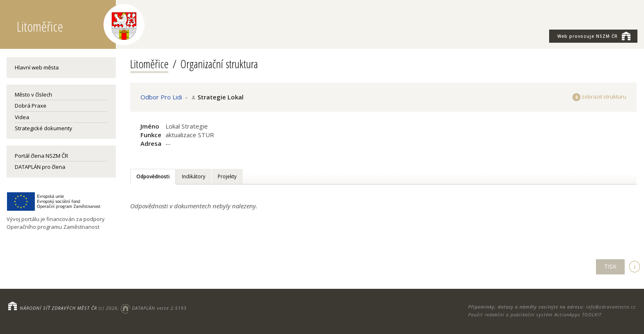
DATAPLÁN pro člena (40, 167)
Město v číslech (33, 94)
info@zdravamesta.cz (611, 307)
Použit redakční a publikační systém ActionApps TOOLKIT (535, 314)
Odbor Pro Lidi (161, 97)
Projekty (227, 176)
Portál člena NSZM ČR (41, 156)
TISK (610, 266)
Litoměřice (149, 64)
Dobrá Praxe (31, 106)
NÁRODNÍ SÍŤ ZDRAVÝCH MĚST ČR (58, 308)
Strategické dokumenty (44, 128)
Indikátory (194, 176)
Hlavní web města (37, 67)
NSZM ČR (594, 36)
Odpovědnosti (153, 176)
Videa (22, 117)
